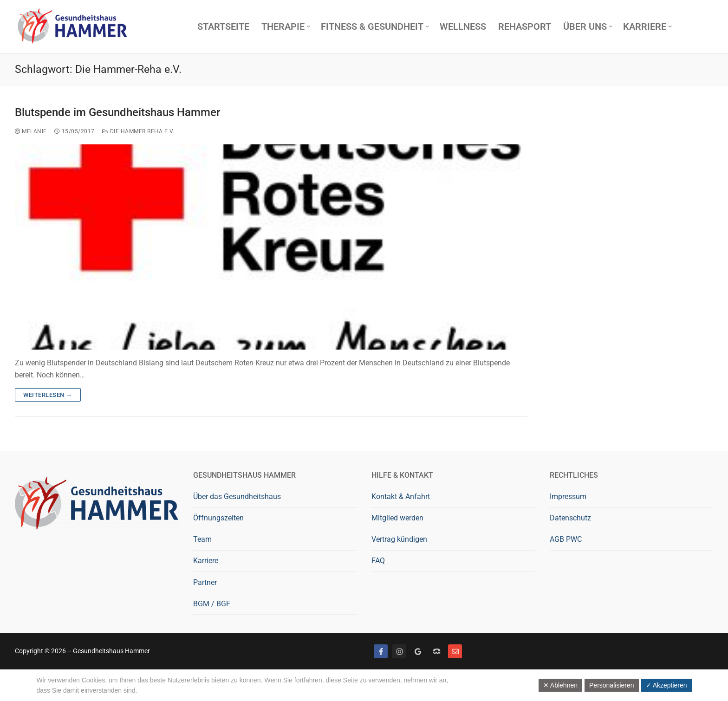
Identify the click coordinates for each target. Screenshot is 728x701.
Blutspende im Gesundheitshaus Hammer (117, 112)
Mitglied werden (397, 518)
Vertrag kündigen (399, 539)
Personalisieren (612, 685)
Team (202, 539)
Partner (205, 582)
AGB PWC (566, 539)
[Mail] (455, 651)
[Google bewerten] (418, 651)
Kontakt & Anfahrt (401, 497)
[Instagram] (399, 651)
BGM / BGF (212, 604)
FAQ (378, 561)
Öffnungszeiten (218, 518)
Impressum (568, 497)
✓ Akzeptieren (666, 685)
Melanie (31, 131)
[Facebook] (381, 651)
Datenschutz (570, 518)
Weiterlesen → (48, 395)
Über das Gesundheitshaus (237, 497)
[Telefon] (436, 651)
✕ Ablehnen (560, 685)
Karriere (206, 561)
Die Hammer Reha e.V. (138, 131)
